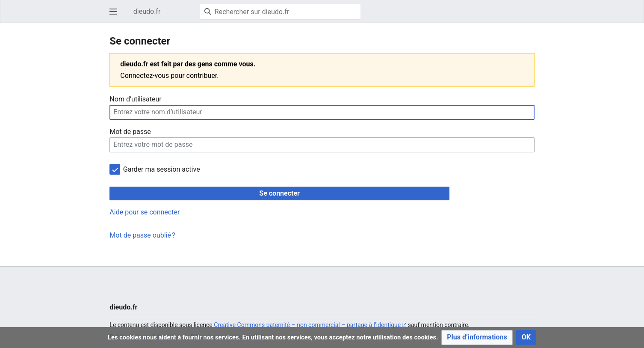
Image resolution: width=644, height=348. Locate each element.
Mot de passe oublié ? (142, 235)
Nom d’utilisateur (135, 99)
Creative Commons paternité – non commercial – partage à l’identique (307, 325)
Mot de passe (130, 132)
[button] (477, 338)
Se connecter (279, 193)
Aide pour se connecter (145, 212)
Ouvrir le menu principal (116, 16)
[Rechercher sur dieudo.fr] (280, 12)
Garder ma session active (162, 169)
